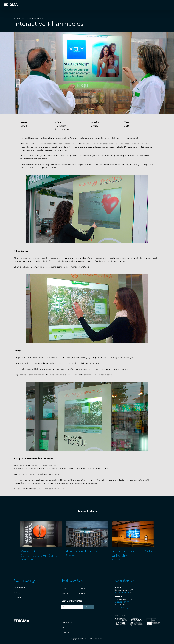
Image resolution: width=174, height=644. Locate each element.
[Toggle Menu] (168, 5)
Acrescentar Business (82, 551)
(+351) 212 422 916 (122, 602)
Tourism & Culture (28, 559)
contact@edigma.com (125, 608)
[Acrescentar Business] (87, 534)
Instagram (83, 593)
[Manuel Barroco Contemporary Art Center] (41, 534)
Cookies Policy (67, 622)
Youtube (82, 588)
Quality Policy (66, 627)
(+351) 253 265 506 (122, 593)
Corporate (70, 555)
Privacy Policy (66, 632)
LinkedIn (65, 588)
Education (116, 559)
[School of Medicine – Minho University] (133, 534)
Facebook (65, 593)
